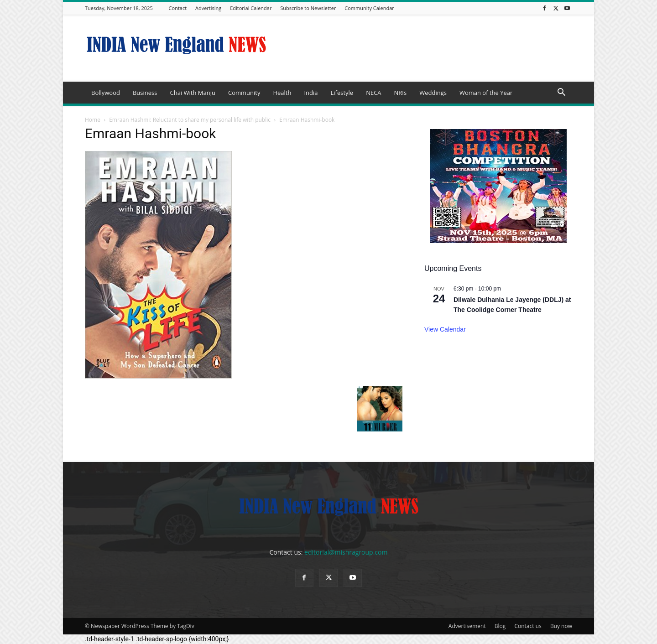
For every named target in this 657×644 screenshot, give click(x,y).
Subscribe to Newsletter (308, 8)
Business (145, 93)
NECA (373, 93)
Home (93, 120)
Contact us (528, 626)
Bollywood (106, 93)
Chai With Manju (192, 93)
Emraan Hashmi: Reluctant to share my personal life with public (190, 120)
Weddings (433, 93)
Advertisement (467, 626)
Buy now (561, 626)
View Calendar (445, 329)
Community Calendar (369, 8)
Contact (178, 8)
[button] (561, 93)
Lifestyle (342, 93)
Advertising (208, 8)
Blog (500, 626)
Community (244, 93)
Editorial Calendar (251, 8)
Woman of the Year (486, 93)
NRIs (401, 93)
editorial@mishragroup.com (346, 552)
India (311, 93)
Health (282, 93)
